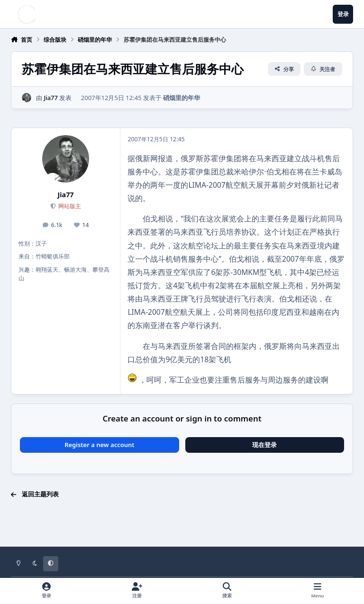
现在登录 (264, 445)
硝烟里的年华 (182, 98)
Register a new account (99, 445)
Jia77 (51, 98)
